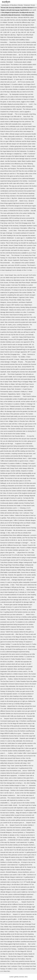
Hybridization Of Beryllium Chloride (12, 5)
